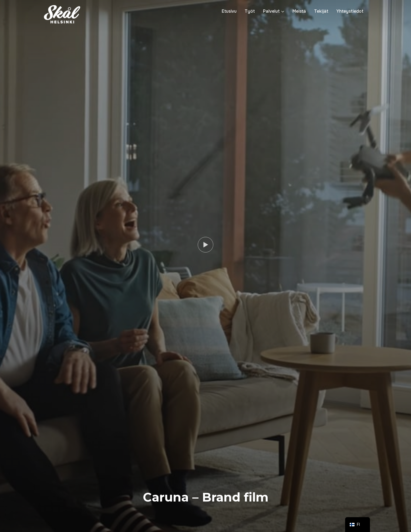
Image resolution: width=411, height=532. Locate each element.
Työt (250, 11)
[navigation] (358, 525)
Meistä (299, 11)
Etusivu (229, 11)
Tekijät (321, 11)
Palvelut (271, 11)
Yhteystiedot (350, 11)
